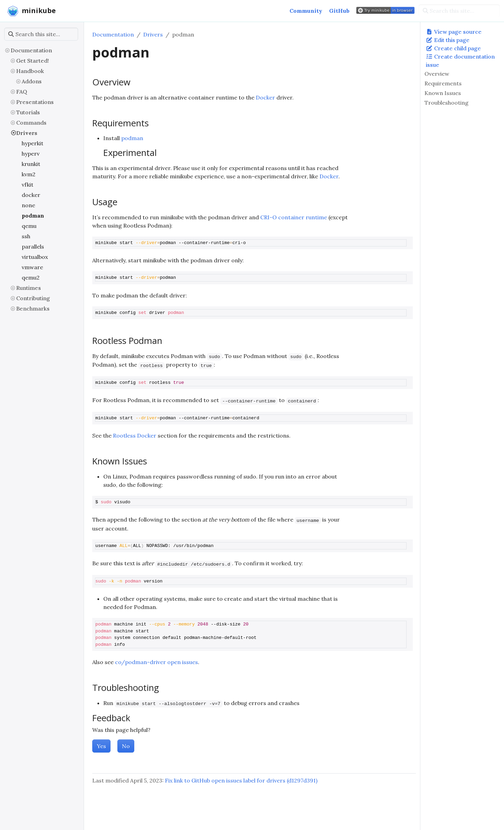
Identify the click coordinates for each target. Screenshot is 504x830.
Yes (101, 746)
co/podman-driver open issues (156, 662)
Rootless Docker (135, 435)
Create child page (453, 48)
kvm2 (29, 174)
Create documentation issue (460, 61)
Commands (31, 123)
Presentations (35, 102)
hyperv (31, 154)
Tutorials (28, 112)
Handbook (30, 71)
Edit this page (448, 40)
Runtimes (29, 288)
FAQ (22, 92)
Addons (32, 81)
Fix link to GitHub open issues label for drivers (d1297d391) (241, 780)
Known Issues (443, 93)
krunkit (31, 164)
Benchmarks (33, 308)
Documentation (31, 50)
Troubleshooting (447, 103)
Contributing (33, 298)
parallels (33, 246)
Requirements (443, 83)
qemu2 (31, 277)
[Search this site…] (459, 11)
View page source (454, 32)
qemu (29, 226)
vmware (32, 267)
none (28, 205)
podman (33, 216)
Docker (265, 97)
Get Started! (33, 61)
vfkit (28, 185)
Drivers (27, 133)
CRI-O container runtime (294, 217)
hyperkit (33, 143)
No (126, 746)
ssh (26, 236)
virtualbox (35, 257)
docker (31, 195)
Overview (437, 74)
